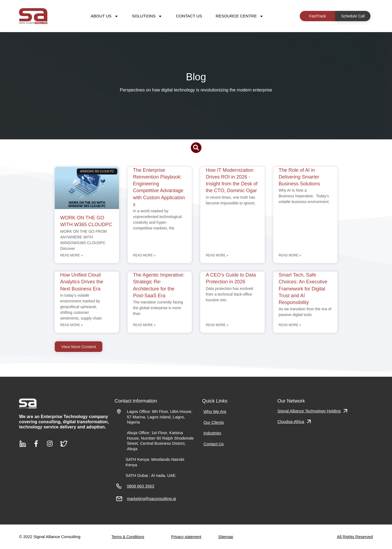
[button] (196, 148)
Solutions (147, 16)
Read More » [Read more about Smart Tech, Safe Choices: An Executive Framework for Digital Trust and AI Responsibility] (290, 325)
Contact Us (189, 16)
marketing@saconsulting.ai (151, 499)
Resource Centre (240, 16)
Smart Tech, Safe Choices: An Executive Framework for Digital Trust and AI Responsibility (303, 289)
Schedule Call (353, 16)
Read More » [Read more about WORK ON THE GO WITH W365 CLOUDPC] (71, 255)
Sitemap (226, 537)
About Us (104, 16)
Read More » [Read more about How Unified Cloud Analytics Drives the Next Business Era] (71, 325)
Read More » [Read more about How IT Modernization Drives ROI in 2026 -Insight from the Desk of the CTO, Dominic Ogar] (217, 255)
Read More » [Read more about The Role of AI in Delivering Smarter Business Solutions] (290, 255)
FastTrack (317, 16)
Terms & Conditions (128, 537)
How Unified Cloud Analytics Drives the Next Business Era (82, 282)
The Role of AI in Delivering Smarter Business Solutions (300, 177)
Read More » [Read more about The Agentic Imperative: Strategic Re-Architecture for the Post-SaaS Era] (144, 325)
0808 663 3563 (140, 486)
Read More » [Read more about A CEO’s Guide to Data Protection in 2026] (217, 325)
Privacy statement (186, 537)
